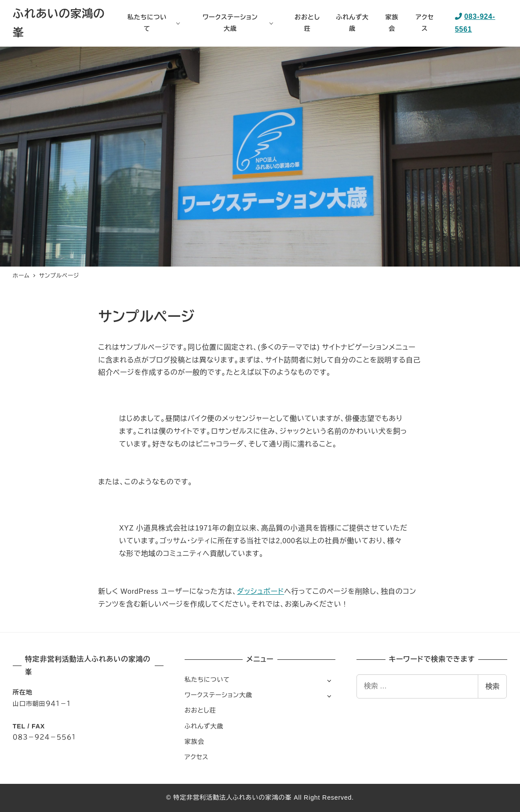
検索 (492, 686)
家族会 (195, 742)
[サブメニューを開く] (329, 680)
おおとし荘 (200, 710)
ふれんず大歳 (204, 726)
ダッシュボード (260, 591)
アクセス (197, 757)
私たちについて (207, 680)
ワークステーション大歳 (218, 695)
